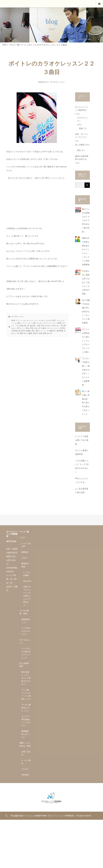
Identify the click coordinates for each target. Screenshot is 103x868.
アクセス (25, 769)
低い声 (27, 326)
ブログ (24, 558)
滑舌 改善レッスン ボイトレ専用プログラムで (26, 678)
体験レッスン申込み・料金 (25, 744)
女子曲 (62, 328)
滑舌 (33, 331)
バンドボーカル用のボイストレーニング (26, 653)
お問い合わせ (26, 753)
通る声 (36, 333)
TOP (4, 45)
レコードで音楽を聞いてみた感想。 (82, 440)
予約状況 (25, 775)
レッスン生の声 (26, 545)
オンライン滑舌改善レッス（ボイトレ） (26, 721)
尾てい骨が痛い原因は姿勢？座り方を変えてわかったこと (86, 403)
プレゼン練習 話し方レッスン (26, 708)
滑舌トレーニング (42, 331)
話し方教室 (28, 333)
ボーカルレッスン (25, 641)
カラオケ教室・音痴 (24, 612)
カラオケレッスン (57, 82)
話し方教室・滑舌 (25, 665)
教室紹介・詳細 (26, 565)
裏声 (22, 333)
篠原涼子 (53, 331)
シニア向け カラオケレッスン (26, 631)
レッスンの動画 (27, 574)
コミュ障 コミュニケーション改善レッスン (26, 694)
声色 (27, 328)
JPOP (13, 321)
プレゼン (40, 323)
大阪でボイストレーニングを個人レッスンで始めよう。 (27, 596)
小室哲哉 (14, 331)
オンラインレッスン (31, 321)
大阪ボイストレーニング (50, 328)
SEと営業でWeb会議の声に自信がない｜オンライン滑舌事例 (86, 312)
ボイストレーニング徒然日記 (82, 109)
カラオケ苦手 (51, 321)
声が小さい (56, 326)
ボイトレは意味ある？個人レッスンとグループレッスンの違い (86, 341)
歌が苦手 (22, 331)
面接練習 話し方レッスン (26, 734)
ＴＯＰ (22, 538)
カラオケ (42, 321)
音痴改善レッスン (26, 621)
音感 (41, 333)
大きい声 (37, 328)
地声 (39, 326)
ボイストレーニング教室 (53, 323)
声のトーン (21, 328)
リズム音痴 (19, 326)
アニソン (19, 321)
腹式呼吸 (60, 331)
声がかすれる (46, 326)
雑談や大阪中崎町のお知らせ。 (82, 158)
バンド (24, 323)
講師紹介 (25, 552)
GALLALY (27, 581)
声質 (32, 328)
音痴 (45, 333)
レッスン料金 (26, 762)
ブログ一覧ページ (17, 45)
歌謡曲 (28, 331)
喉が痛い (33, 326)
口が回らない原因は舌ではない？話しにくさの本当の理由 (86, 282)
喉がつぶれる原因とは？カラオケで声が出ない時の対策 (86, 220)
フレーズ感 (31, 323)
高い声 (49, 333)
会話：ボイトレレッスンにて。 (82, 136)
